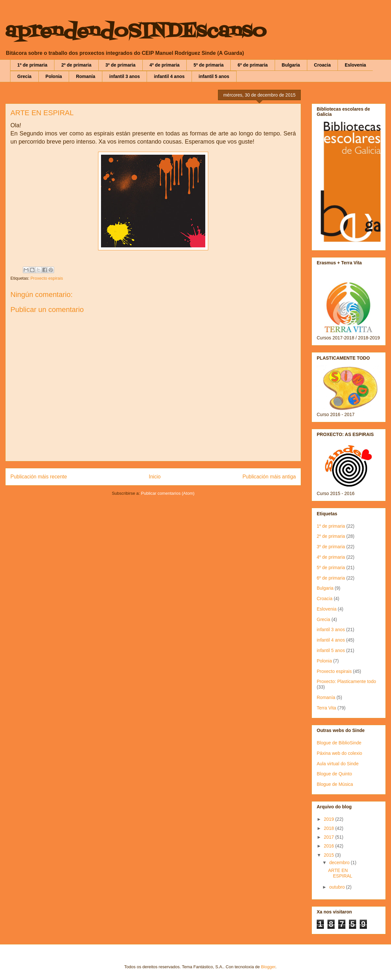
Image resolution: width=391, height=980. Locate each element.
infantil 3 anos (124, 76)
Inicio (155, 477)
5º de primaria (209, 65)
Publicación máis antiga (269, 477)
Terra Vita (326, 708)
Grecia (24, 76)
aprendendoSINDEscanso (136, 32)
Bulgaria (291, 65)
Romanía (86, 76)
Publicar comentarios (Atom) (168, 493)
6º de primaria (253, 65)
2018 (330, 828)
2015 (330, 855)
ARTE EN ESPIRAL (340, 873)
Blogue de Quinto (334, 774)
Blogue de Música (335, 784)
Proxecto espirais (47, 278)
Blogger (268, 967)
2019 (330, 819)
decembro (340, 863)
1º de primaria (32, 65)
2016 (330, 846)
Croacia (322, 65)
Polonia (54, 76)
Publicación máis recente (39, 477)
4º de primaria (165, 65)
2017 (330, 837)
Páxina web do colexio (339, 753)
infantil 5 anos (214, 76)
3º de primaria (121, 65)
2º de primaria (76, 65)
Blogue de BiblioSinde (339, 743)
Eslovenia (355, 65)
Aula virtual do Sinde (338, 764)
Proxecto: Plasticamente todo (346, 681)
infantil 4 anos (169, 76)
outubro (337, 887)
